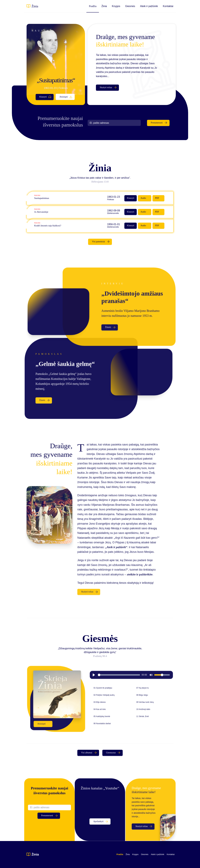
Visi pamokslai (98, 242)
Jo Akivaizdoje (45, 212)
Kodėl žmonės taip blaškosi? (51, 226)
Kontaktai (168, 6)
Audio (140, 198)
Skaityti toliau (106, 87)
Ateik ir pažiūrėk (149, 6)
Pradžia (93, 6)
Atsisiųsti (64, 97)
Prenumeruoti (157, 123)
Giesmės (130, 6)
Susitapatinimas (46, 198)
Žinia (35, 6)
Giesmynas (111, 753)
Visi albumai (87, 753)
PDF (153, 198)
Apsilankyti (99, 820)
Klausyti (43, 97)
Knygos (116, 6)
